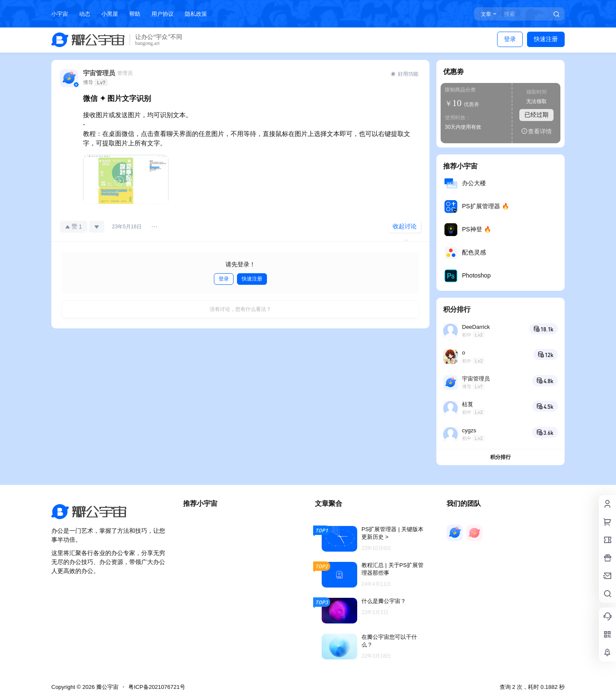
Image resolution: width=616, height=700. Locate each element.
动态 (85, 14)
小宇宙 (60, 14)
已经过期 (536, 115)
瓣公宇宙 (107, 687)
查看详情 (536, 131)
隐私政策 (196, 14)
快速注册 (546, 39)
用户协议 (163, 14)
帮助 (135, 14)
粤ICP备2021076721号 (157, 687)
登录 (510, 39)
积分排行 (500, 457)
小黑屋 (110, 14)
